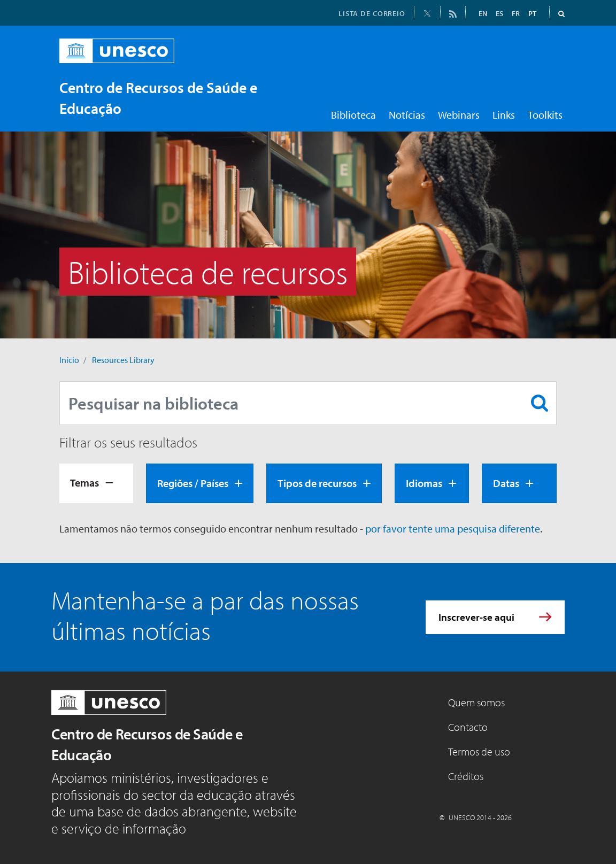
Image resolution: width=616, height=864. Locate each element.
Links (504, 115)
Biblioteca (353, 115)
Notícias (407, 115)
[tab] (96, 483)
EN (483, 13)
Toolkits (545, 115)
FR (516, 13)
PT (532, 13)
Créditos (466, 776)
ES (499, 13)
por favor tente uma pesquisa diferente (453, 529)
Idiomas (424, 483)
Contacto (468, 727)
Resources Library (123, 360)
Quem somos (476, 702)
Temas (84, 483)
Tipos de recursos (317, 483)
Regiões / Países (193, 483)
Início (69, 360)
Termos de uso (479, 751)
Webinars (459, 115)
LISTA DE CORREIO (372, 13)
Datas (506, 483)
